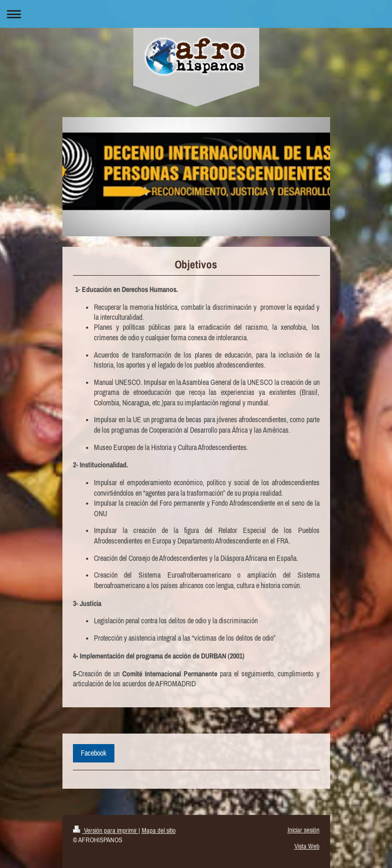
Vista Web (307, 846)
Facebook (94, 753)
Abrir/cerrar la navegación (196, 14)
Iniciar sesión (304, 830)
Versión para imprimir (106, 830)
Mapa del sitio (159, 830)
